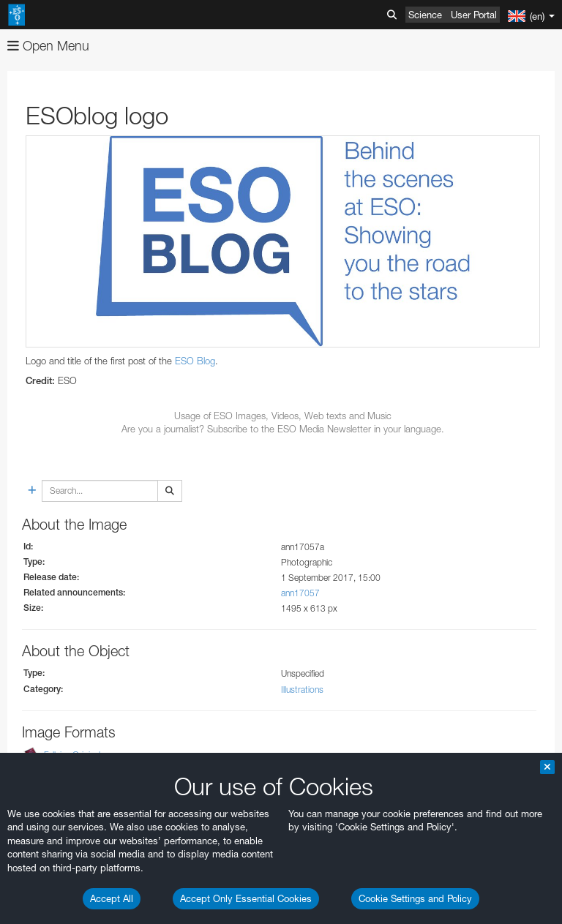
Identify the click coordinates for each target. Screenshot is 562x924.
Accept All (112, 898)
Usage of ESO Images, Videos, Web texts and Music (283, 416)
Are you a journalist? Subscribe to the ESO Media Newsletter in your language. (283, 429)
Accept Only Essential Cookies (246, 898)
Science (425, 15)
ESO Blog (195, 361)
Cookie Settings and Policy (415, 898)
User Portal (474, 15)
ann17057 (300, 593)
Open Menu (48, 46)
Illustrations (302, 690)
